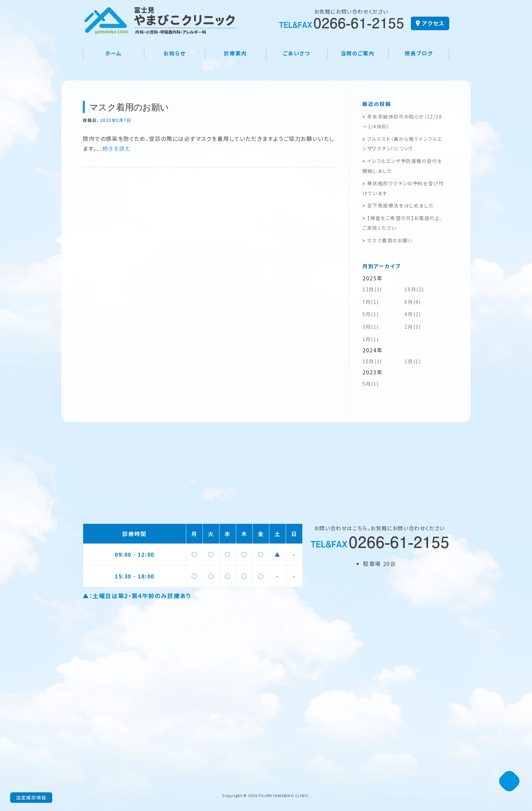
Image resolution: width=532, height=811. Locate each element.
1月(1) (370, 339)
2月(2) (413, 327)
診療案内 (235, 53)
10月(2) (414, 289)
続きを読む (117, 148)
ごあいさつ (297, 53)
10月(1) (372, 361)
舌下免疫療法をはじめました (398, 205)
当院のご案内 (358, 53)
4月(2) (413, 314)
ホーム (113, 53)
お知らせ (175, 53)
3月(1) (370, 327)
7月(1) (370, 302)
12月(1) (372, 289)
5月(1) (370, 314)
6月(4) (413, 302)
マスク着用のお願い (129, 107)
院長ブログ (419, 53)
